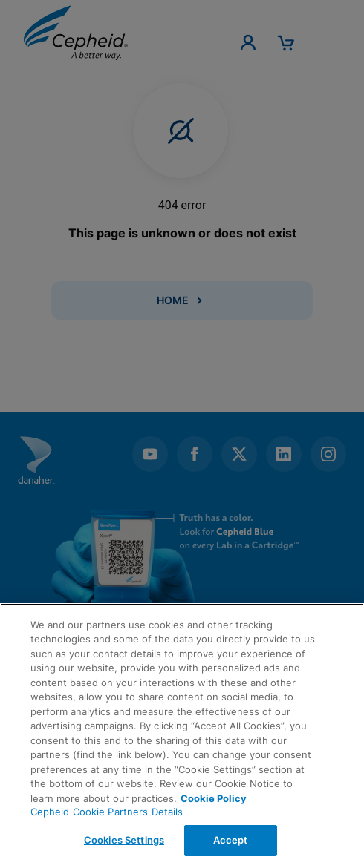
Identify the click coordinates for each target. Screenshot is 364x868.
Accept (231, 840)
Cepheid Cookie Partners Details (107, 812)
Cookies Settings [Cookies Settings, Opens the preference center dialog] (124, 840)
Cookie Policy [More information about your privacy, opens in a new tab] (214, 798)
